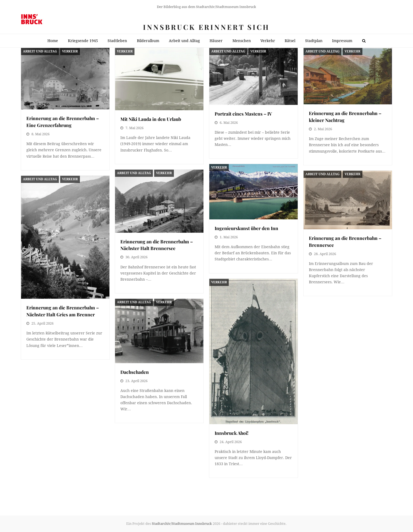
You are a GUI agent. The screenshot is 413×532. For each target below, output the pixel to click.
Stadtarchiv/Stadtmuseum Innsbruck (182, 524)
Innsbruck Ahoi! (232, 433)
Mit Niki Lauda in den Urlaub (151, 119)
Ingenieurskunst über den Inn (246, 228)
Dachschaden (135, 372)
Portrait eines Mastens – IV (243, 114)
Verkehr (70, 51)
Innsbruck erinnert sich (206, 27)
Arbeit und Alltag (40, 51)
